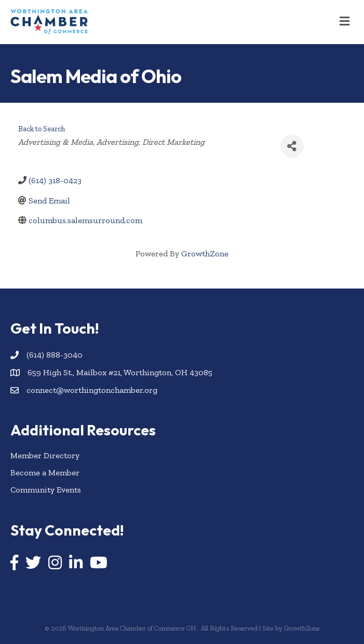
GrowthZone (205, 254)
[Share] (292, 146)
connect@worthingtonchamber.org (92, 390)
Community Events (46, 490)
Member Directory (45, 455)
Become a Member (45, 472)
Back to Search (42, 129)
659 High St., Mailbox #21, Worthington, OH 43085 (120, 372)
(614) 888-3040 (55, 355)
